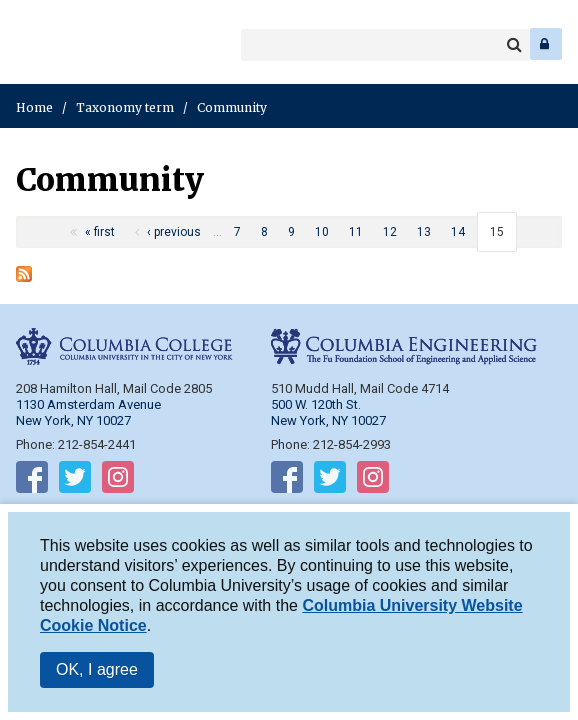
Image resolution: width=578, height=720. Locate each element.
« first (100, 232)
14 (458, 232)
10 (322, 232)
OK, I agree (97, 669)
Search (514, 45)
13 (424, 232)
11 (356, 232)
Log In (546, 44)
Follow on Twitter (75, 481)
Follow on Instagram (118, 481)
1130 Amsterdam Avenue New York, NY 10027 (88, 412)
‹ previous (174, 232)
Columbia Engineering (59, 44)
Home (34, 107)
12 (390, 232)
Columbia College (31, 44)
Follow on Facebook (32, 481)
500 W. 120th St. (316, 404)
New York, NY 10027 (328, 420)
